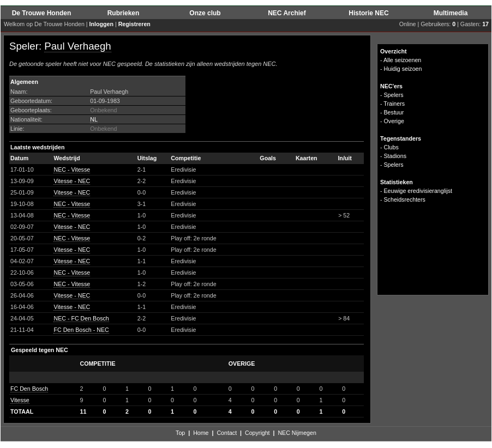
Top (180, 433)
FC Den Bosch (29, 389)
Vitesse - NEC (72, 181)
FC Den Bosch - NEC (81, 330)
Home (201, 433)
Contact (227, 433)
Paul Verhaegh (77, 46)
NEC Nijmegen (297, 433)
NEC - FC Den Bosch (81, 318)
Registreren (134, 24)
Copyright (257, 433)
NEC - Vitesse (72, 169)
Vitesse (20, 400)
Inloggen (101, 24)
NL (94, 119)
